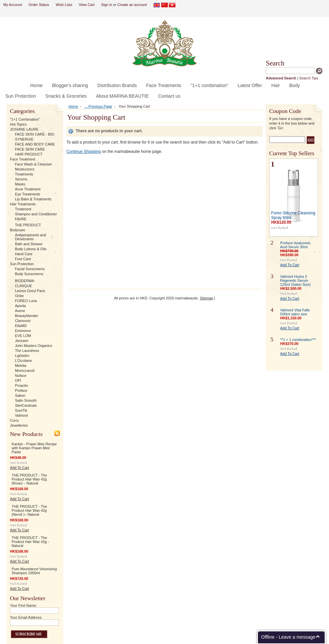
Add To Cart (19, 468)
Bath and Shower (29, 244)
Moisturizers (25, 169)
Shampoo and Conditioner (36, 214)
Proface (21, 390)
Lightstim (22, 356)
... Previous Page (98, 106)
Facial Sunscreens (30, 269)
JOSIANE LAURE (24, 129)
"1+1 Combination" (25, 119)
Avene (20, 311)
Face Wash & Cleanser (33, 164)
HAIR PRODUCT (29, 154)
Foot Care (23, 259)
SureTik (21, 410)
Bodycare (18, 230)
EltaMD (21, 326)
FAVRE (21, 219)
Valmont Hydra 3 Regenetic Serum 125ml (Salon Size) (295, 280)
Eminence (23, 331)
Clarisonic (23, 321)
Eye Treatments (28, 194)
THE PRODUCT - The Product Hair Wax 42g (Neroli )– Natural (29, 510)
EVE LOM (23, 336)
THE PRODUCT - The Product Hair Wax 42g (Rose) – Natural (29, 479)
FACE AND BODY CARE (35, 144)
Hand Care (24, 254)
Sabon (20, 395)
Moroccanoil (25, 371)
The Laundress (27, 351)
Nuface (21, 376)
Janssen (22, 341)
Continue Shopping (84, 152)
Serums (21, 179)
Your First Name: (23, 605)
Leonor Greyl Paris (30, 291)
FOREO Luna (26, 301)
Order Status (39, 5)
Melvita (21, 366)
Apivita (20, 306)
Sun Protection (22, 264)
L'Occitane (23, 361)
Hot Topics (18, 124)
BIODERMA (25, 281)
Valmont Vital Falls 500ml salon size (295, 312)
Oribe (19, 296)
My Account (13, 5)
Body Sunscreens (29, 274)
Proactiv (21, 385)
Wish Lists (64, 5)
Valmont (21, 415)
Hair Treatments (23, 204)
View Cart (87, 5)
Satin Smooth (26, 400)
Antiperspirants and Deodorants (31, 237)
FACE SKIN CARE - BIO (35, 134)
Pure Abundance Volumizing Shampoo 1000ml (34, 571)
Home (73, 106)
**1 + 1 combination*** (298, 340)
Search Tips (309, 78)
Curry (14, 420)
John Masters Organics (34, 346)
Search (275, 63)
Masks (20, 184)
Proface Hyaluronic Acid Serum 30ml (295, 245)
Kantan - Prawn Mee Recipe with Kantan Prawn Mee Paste (34, 448)
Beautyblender (27, 316)
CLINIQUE (23, 286)
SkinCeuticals (26, 405)
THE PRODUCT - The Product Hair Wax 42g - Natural (30, 542)
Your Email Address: (26, 617)
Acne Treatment (28, 189)
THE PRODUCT (28, 225)
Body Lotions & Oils (31, 249)
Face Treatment (23, 159)
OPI (18, 380)
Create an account (132, 5)
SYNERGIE (24, 139)
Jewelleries (19, 425)
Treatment (23, 209)
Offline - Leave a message (288, 637)
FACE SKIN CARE (30, 149)
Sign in (107, 5)
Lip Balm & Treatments (33, 199)
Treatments (24, 174)
